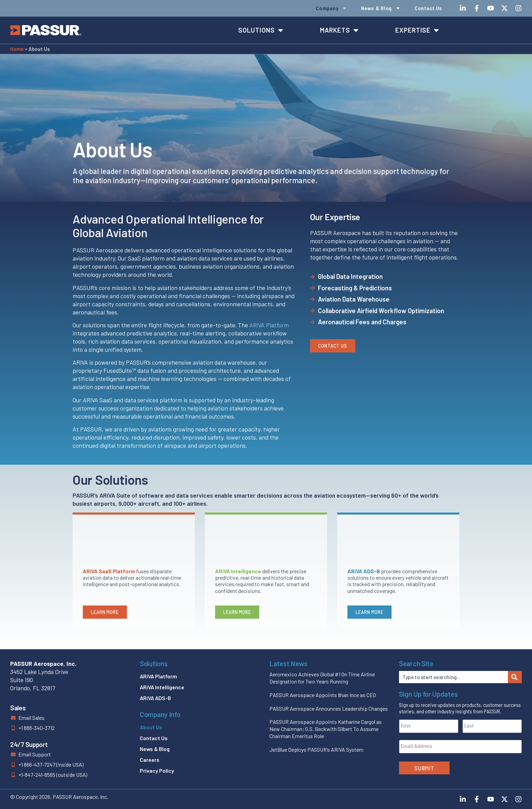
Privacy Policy (157, 771)
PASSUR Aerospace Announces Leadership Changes (329, 708)
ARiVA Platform (269, 325)
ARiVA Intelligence (162, 687)
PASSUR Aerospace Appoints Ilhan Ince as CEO (323, 695)
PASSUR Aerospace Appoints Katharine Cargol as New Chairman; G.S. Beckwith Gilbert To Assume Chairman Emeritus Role (326, 729)
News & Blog (381, 8)
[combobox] (453, 677)
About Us (151, 727)
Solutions (154, 663)
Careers (150, 760)
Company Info (160, 714)
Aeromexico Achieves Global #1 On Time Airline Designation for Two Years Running (322, 678)
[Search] (515, 677)
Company (331, 8)
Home (17, 49)
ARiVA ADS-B (155, 698)
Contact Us (428, 8)
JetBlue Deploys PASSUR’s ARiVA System (316, 749)
